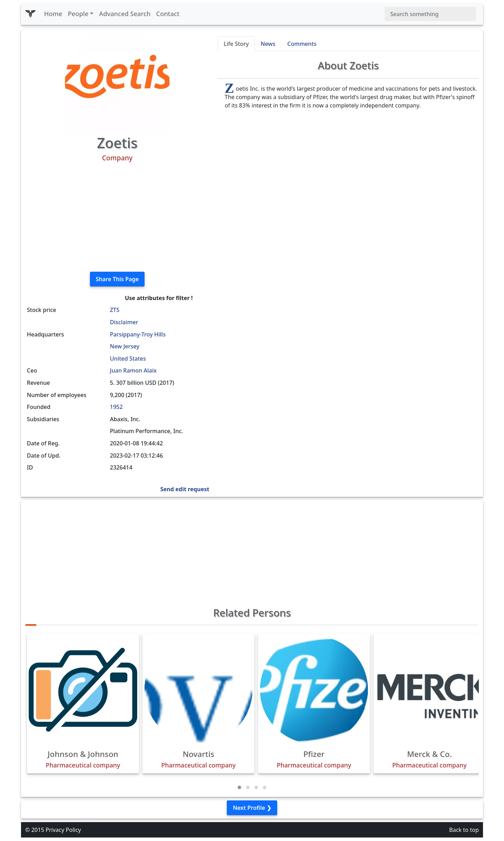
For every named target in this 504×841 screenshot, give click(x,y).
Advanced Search (125, 14)
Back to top (464, 830)
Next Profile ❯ (252, 808)
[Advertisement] (117, 217)
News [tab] (268, 44)
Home (53, 14)
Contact (168, 14)
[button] (239, 787)
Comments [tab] (302, 44)
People (78, 14)
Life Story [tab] (236, 44)
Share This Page (117, 279)
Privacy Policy (63, 830)
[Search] (430, 14)
